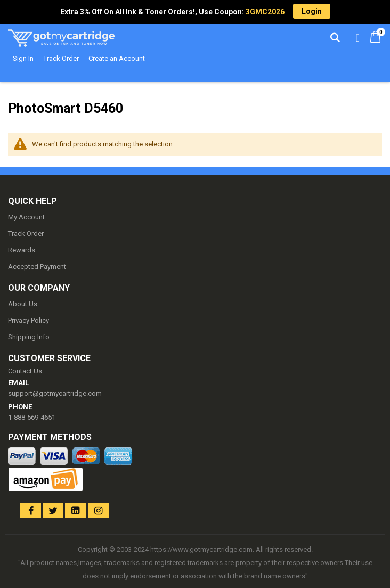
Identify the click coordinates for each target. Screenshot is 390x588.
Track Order (61, 58)
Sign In (23, 58)
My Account (26, 217)
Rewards (22, 250)
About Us (23, 304)
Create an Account (117, 58)
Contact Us (25, 371)
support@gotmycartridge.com (55, 393)
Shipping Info (29, 337)
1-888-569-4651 (32, 417)
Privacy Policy (29, 320)
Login (312, 11)
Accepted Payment (37, 267)
